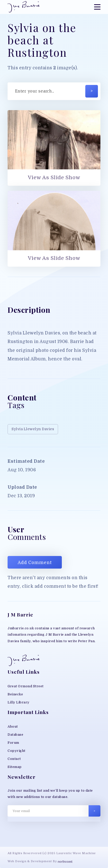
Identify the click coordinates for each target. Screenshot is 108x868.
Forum (13, 743)
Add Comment (35, 563)
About (13, 726)
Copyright (17, 751)
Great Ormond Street (26, 686)
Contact (14, 759)
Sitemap (15, 767)
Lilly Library (19, 702)
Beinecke (15, 694)
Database (15, 735)
